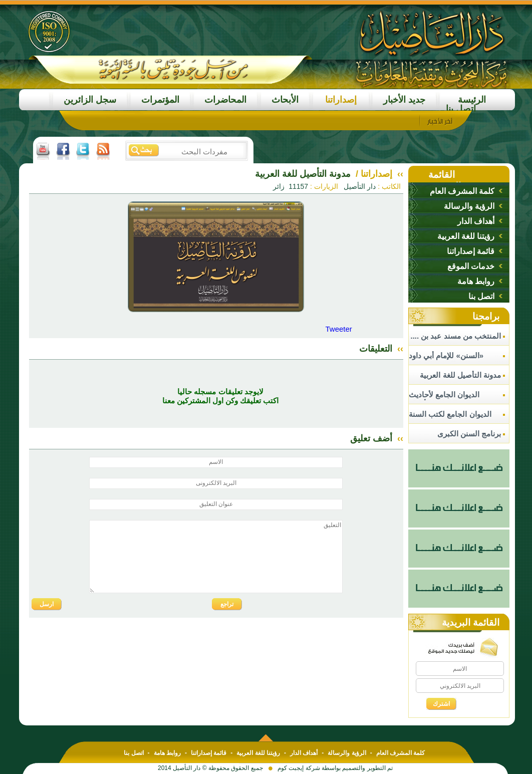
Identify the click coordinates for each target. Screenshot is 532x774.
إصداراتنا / (373, 174)
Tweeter (338, 329)
